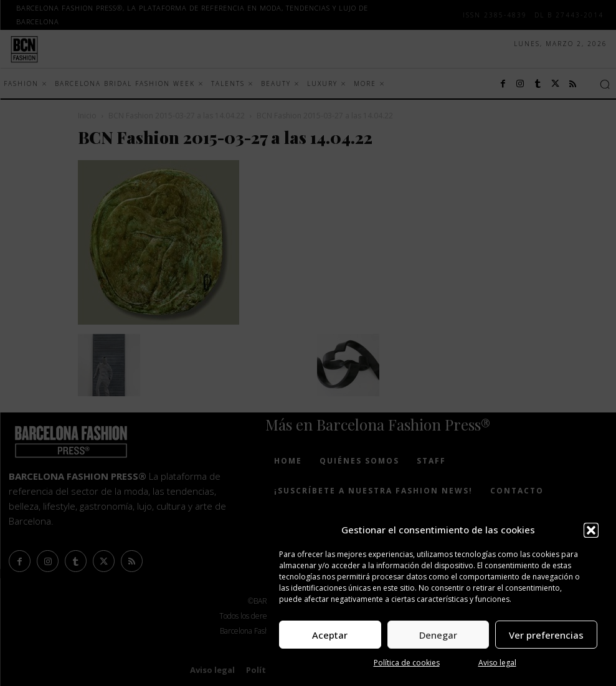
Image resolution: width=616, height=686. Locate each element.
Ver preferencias (546, 635)
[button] (591, 530)
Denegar (438, 635)
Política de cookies (407, 663)
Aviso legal (497, 663)
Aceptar (330, 635)
